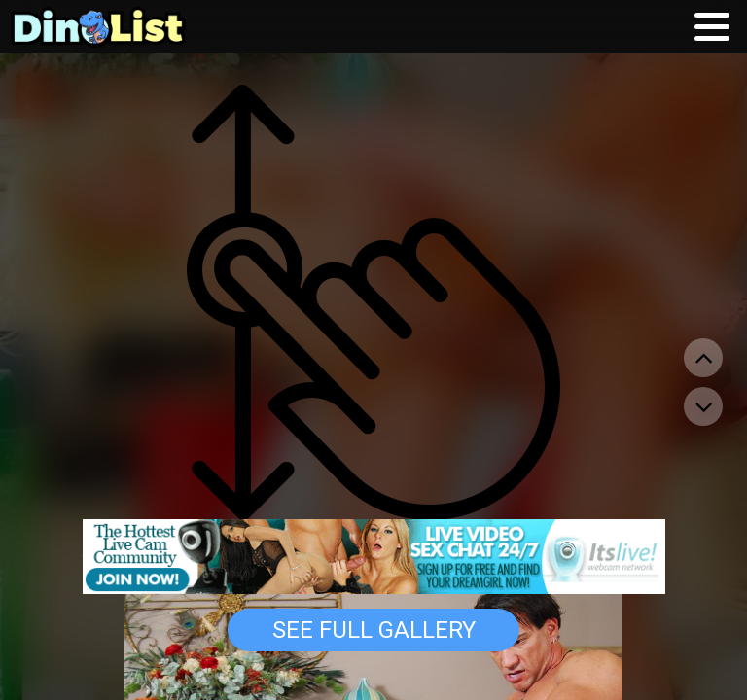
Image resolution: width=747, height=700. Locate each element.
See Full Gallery (374, 630)
